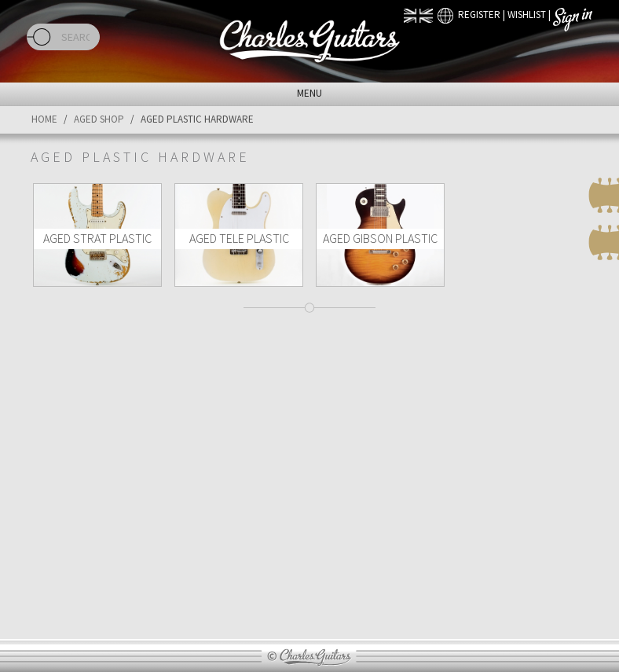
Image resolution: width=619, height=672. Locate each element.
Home (44, 119)
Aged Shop (99, 119)
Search (39, 37)
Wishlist (527, 15)
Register (479, 15)
